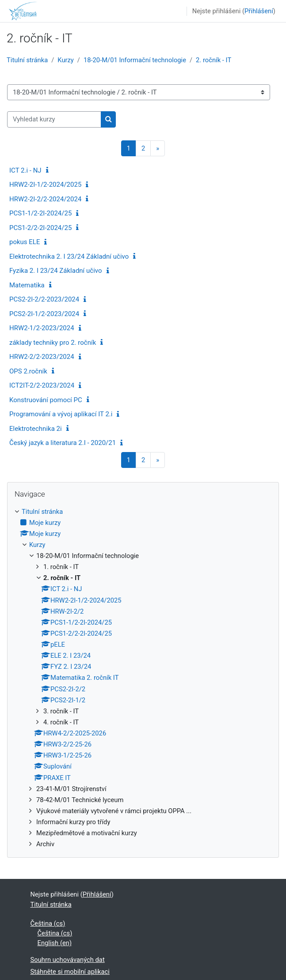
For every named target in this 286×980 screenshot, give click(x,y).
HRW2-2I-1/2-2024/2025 (45, 185)
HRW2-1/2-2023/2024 (42, 328)
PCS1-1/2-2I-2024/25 (40, 213)
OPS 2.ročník (28, 371)
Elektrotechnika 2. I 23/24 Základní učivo (69, 256)
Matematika (27, 285)
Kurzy (66, 60)
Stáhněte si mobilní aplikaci (70, 972)
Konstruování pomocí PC (46, 400)
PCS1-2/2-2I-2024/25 (40, 228)
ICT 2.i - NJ (25, 170)
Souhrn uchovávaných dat (68, 960)
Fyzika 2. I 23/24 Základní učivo (56, 271)
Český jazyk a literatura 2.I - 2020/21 (63, 443)
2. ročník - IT (214, 60)
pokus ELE (25, 242)
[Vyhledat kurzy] (54, 119)
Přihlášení (259, 11)
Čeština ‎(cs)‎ (48, 923)
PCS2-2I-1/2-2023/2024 (44, 314)
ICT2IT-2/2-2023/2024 (42, 385)
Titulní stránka (27, 60)
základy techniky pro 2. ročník (53, 343)
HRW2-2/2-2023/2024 (42, 357)
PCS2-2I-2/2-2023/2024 (44, 299)
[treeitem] (143, 678)
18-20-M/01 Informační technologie (135, 60)
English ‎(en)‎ (55, 943)
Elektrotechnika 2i (36, 429)
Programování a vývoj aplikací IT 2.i (61, 414)
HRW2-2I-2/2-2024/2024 (45, 199)
